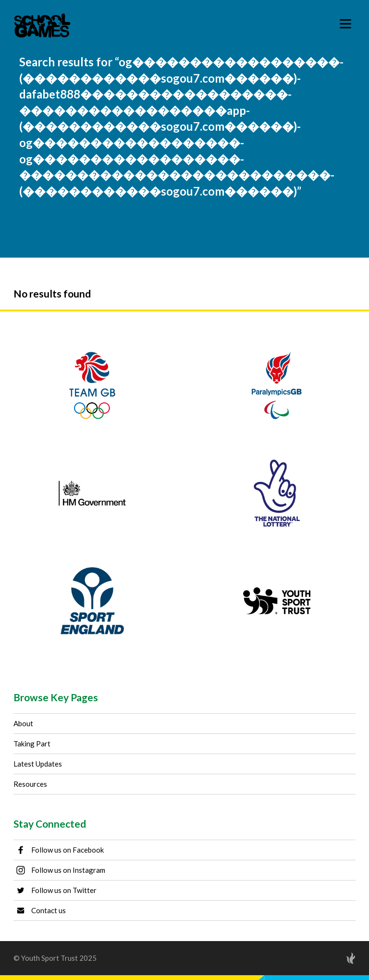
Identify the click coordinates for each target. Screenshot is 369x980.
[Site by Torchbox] (332, 958)
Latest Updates (38, 764)
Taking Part (32, 744)
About (23, 723)
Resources (30, 784)
